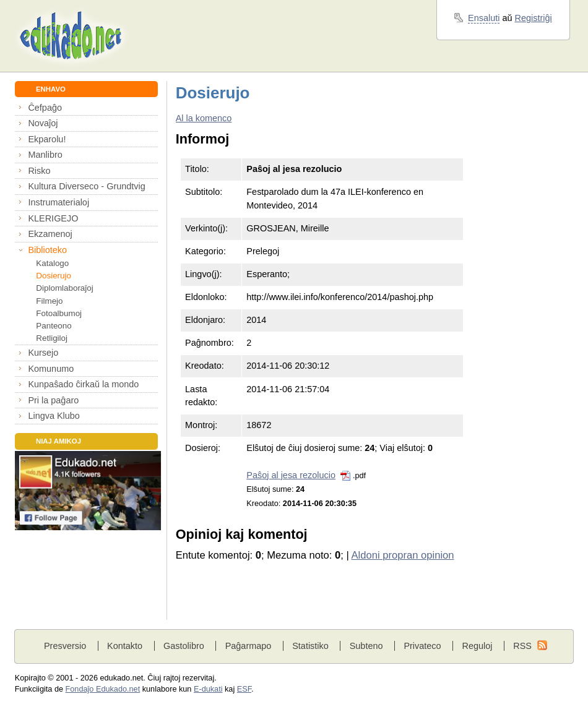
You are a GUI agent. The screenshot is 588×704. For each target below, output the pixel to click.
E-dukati (208, 689)
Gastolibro (184, 646)
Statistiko (310, 646)
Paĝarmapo (249, 646)
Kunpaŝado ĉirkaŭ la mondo (83, 384)
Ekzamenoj (50, 234)
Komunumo (51, 369)
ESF (244, 689)
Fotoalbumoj (59, 313)
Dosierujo (54, 276)
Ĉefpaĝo (45, 108)
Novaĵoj (43, 123)
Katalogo (52, 263)
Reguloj (477, 646)
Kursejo (43, 353)
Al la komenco (204, 118)
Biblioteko (47, 250)
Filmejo (49, 301)
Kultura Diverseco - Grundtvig (86, 186)
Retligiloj (52, 338)
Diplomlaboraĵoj (64, 288)
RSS (522, 646)
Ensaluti (484, 18)
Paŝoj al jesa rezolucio (291, 475)
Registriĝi (534, 18)
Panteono (54, 326)
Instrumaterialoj (58, 202)
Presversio (65, 646)
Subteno (366, 646)
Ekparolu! (47, 139)
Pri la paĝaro (53, 400)
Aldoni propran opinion (402, 555)
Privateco (422, 646)
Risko (39, 171)
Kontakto (125, 646)
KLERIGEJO (53, 218)
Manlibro (45, 155)
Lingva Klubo (54, 416)
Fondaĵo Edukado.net (103, 689)
